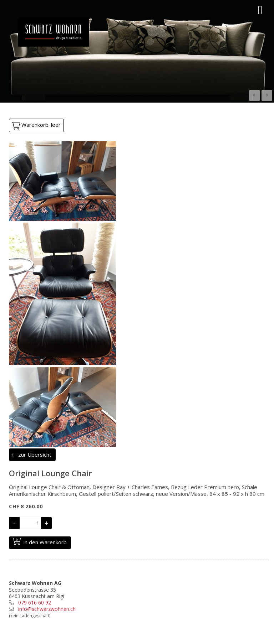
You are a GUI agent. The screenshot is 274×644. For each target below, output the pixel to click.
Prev (254, 95)
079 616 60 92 (35, 603)
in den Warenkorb (45, 542)
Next (267, 95)
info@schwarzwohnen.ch (47, 609)
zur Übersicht (35, 455)
